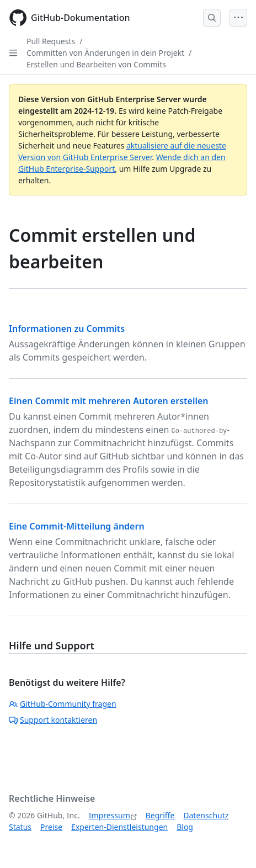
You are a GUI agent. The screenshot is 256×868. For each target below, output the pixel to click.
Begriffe (160, 815)
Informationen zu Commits (67, 329)
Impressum (110, 815)
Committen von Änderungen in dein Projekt (105, 53)
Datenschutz (206, 815)
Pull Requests (51, 41)
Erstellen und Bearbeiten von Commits (96, 64)
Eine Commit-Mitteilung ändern (77, 526)
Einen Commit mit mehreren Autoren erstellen (109, 401)
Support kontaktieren (53, 720)
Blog (185, 827)
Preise (51, 827)
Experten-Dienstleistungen (119, 827)
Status (20, 827)
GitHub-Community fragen (63, 704)
